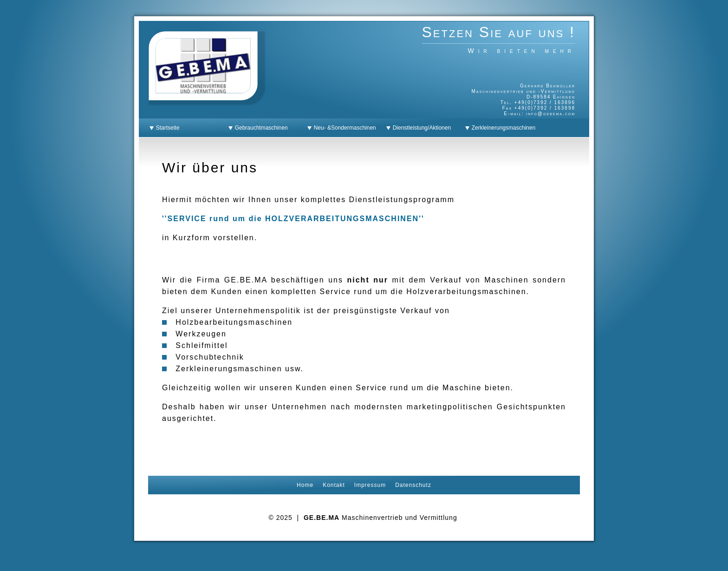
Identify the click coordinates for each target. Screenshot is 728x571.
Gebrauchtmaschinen (260, 128)
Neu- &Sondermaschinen (343, 128)
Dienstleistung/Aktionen (420, 128)
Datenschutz (413, 485)
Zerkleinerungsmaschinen (502, 128)
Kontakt (334, 485)
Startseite (166, 128)
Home (305, 485)
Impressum (370, 485)
